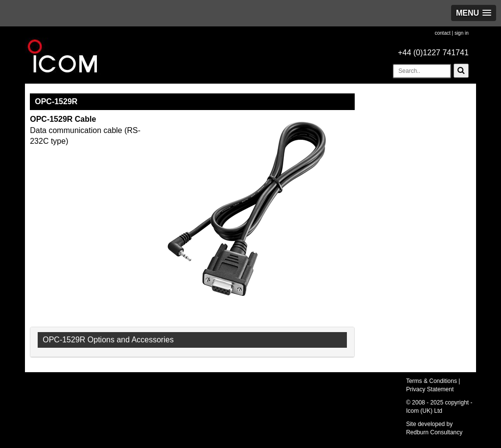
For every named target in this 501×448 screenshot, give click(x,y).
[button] (474, 13)
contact (442, 33)
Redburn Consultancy (434, 432)
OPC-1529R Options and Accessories (108, 340)
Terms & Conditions (432, 381)
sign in (462, 33)
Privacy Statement (430, 389)
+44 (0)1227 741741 (433, 53)
